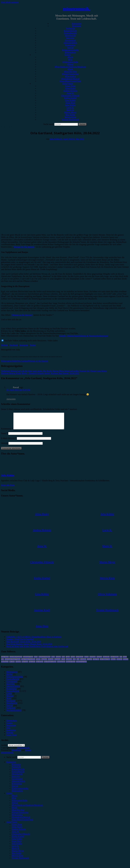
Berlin (36, 660)
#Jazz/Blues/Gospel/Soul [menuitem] (22, 823)
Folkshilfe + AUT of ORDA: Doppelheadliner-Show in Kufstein (34, 640)
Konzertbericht (70, 31)
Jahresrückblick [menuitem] (18, 784)
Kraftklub (69, 662)
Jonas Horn (70, 103)
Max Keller (70, 115)
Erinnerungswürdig (70, 50)
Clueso (73, 660)
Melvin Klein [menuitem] (17, 859)
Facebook (14, 345)
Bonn (63, 660)
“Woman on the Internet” (22, 315)
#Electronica (70, 76)
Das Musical (80, 660)
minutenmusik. (77, 9)
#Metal (70, 64)
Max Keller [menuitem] (17, 856)
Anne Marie (5, 660)
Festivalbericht (70, 33)
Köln (74, 662)
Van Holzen (40, 665)
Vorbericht (70, 28)
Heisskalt (51, 662)
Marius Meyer (70, 112)
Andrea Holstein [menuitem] (19, 832)
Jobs (8, 731)
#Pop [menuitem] (14, 801)
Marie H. (70, 110)
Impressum (11, 728)
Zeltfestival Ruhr (81, 665)
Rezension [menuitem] (16, 768)
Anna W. (70, 93)
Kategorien (77, 24)
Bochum (58, 660)
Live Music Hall (105, 662)
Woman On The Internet (24, 247)
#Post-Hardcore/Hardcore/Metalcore (70, 67)
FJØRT (38, 662)
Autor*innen (68, 84)
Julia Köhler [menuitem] (17, 847)
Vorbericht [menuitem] (16, 770)
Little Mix (96, 662)
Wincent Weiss (71, 665)
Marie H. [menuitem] (16, 852)
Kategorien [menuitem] (11, 765)
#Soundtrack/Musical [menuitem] (21, 820)
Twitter (33, 345)
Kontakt (10, 736)
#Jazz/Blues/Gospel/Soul (70, 81)
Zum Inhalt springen (10, 2)
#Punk (70, 69)
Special (70, 48)
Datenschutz (12, 724)
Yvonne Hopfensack (70, 120)
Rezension (77, 26)
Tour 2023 (32, 665)
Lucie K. (70, 108)
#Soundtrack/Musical (70, 79)
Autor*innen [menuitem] (12, 825)
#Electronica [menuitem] (17, 818)
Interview (70, 38)
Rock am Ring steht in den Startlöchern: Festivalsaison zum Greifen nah (37, 650)
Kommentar (70, 45)
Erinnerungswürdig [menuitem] (20, 792)
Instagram (24, 345)
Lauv (78, 662)
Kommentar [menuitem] (17, 787)
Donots (86, 660)
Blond (53, 660)
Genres (68, 55)
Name (4, 437)
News (9, 701)
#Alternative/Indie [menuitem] (20, 804)
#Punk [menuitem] (14, 811)
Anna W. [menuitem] (15, 835)
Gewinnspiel (70, 40)
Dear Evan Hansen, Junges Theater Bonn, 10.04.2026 (29, 647)
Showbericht (70, 36)
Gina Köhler (70, 100)
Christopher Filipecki (70, 96)
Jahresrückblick (70, 43)
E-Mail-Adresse (9, 441)
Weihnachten (61, 665)
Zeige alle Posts (8, 488)
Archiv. (4, 748)
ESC (121, 660)
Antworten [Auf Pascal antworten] (11, 399)
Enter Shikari (115, 660)
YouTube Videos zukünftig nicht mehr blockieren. (24, 341)
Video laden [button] (53, 341)
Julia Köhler (70, 105)
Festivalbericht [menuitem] (18, 775)
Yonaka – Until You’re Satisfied (20, 642)
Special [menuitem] (15, 789)
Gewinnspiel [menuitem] (17, 782)
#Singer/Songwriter (70, 74)
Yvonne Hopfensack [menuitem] (20, 861)
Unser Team (70, 86)
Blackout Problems (44, 660)
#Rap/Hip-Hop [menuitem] (18, 813)
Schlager (18, 665)
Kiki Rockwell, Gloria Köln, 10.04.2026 (24, 645)
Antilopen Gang (28, 660)
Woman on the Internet (38, 361)
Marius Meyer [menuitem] (18, 854)
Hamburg (44, 662)
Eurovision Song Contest (13, 662)
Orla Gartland (23, 361)
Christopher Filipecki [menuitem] (21, 837)
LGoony (89, 662)
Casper (68, 660)
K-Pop (63, 662)
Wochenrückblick (14, 713)
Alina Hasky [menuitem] (17, 830)
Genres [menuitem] (9, 796)
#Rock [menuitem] (15, 799)
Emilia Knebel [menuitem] (18, 840)
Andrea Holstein (70, 91)
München (119, 662)
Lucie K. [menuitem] (15, 849)
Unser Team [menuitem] (17, 828)
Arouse (28, 753)
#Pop (70, 60)
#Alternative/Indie (70, 62)
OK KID (12, 665)
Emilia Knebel (70, 98)
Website (4, 345)
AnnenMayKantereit (16, 660)
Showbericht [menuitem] (17, 777)
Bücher (9, 677)
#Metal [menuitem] (15, 806)
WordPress (16, 753)
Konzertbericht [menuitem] (18, 772)
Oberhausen (5, 665)
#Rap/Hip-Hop (70, 72)
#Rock (70, 57)
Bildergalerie (70, 52)
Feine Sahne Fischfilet (28, 662)
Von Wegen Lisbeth (50, 665)
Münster (126, 662)
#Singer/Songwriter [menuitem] (20, 816)
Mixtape (10, 699)
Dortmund (93, 660)
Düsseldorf (106, 660)
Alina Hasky (70, 88)
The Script (25, 665)
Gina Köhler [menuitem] (17, 842)
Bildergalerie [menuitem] (17, 794)
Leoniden (83, 662)
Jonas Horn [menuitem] (17, 844)
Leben (9, 697)
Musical (113, 662)
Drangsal (99, 660)
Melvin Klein (70, 117)
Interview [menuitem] (16, 780)
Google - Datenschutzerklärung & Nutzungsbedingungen (84, 336)
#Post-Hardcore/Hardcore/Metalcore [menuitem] (27, 808)
